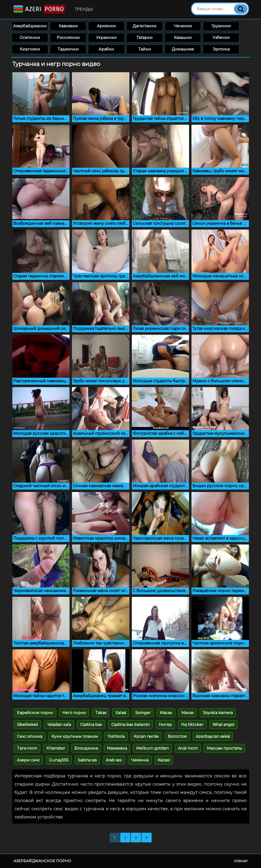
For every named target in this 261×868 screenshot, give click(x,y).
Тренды (84, 9)
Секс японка (30, 736)
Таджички (68, 49)
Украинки (106, 38)
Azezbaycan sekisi (213, 736)
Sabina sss (87, 760)
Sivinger (143, 713)
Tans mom (27, 748)
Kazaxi (164, 760)
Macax (166, 713)
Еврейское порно (35, 713)
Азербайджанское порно (42, 861)
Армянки (106, 26)
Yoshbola (116, 736)
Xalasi (121, 713)
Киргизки (30, 49)
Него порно (74, 713)
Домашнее (183, 49)
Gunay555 (59, 760)
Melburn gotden (152, 748)
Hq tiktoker (192, 725)
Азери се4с (28, 760)
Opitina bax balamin (130, 725)
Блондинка (86, 748)
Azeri (39, 9)
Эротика (221, 49)
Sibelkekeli (27, 725)
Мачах (187, 713)
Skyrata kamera (218, 713)
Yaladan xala (59, 725)
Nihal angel (223, 725)
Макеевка (117, 748)
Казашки (183, 38)
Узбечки (221, 38)
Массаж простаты (224, 748)
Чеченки (183, 26)
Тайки (145, 49)
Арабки (106, 49)
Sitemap (241, 861)
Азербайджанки (30, 26)
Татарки (145, 38)
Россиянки (68, 38)
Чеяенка (140, 760)
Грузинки (221, 26)
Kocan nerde (146, 736)
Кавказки (68, 26)
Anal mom (188, 748)
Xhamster (56, 748)
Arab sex (114, 760)
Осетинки (30, 38)
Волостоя (177, 736)
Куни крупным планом (75, 736)
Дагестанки (145, 26)
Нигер (165, 725)
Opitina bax (91, 725)
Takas (101, 713)
